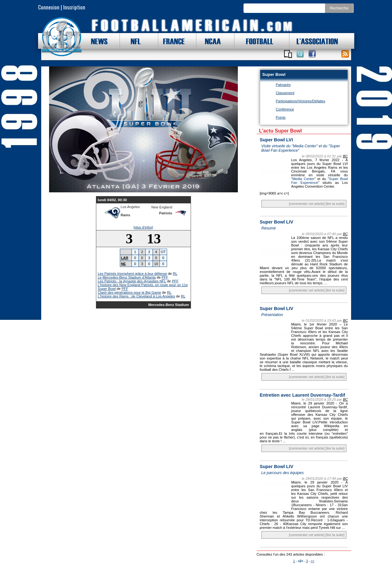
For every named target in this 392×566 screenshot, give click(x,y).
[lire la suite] (335, 204)
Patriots (166, 213)
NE (124, 264)
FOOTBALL (255, 41)
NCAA (210, 41)
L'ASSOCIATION (314, 41)
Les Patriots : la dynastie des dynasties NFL (132, 281)
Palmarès (283, 85)
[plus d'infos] (143, 227)
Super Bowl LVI (277, 140)
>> (312, 561)
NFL (134, 41)
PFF (165, 277)
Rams (126, 215)
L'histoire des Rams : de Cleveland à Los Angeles (137, 296)
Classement (285, 93)
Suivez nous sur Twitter (300, 54)
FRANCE (172, 41)
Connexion (49, 7)
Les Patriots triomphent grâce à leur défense (132, 274)
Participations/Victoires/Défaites (301, 101)
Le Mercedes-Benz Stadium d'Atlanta (127, 277)
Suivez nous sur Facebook (312, 54)
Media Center (303, 179)
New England (162, 207)
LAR (125, 258)
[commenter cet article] (307, 204)
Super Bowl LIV (277, 222)
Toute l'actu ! (345, 54)
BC (345, 156)
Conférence (285, 109)
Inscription (74, 7)
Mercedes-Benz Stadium (168, 305)
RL (175, 274)
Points (281, 117)
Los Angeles (130, 207)
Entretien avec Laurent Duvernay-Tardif (302, 395)
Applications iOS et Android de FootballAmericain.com (288, 54)
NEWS (96, 41)
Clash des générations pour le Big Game (130, 292)
